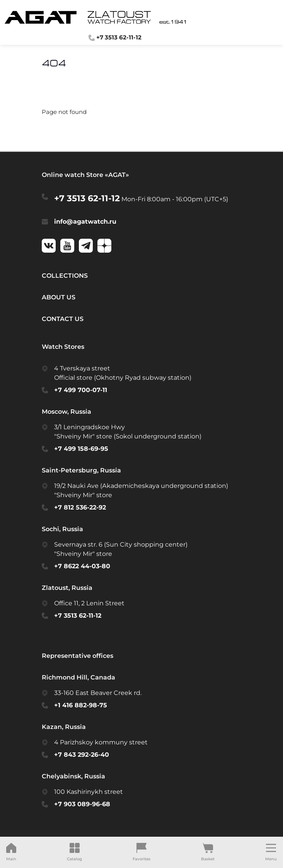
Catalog (74, 852)
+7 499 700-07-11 (81, 390)
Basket (208, 852)
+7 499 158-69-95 (81, 449)
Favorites (141, 852)
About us (59, 297)
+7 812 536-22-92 (80, 507)
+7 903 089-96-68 (82, 804)
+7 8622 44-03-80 (82, 566)
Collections (65, 276)
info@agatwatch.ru (85, 222)
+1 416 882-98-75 (81, 705)
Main (11, 852)
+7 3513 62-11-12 (87, 198)
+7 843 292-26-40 (82, 755)
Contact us (63, 319)
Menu (271, 852)
